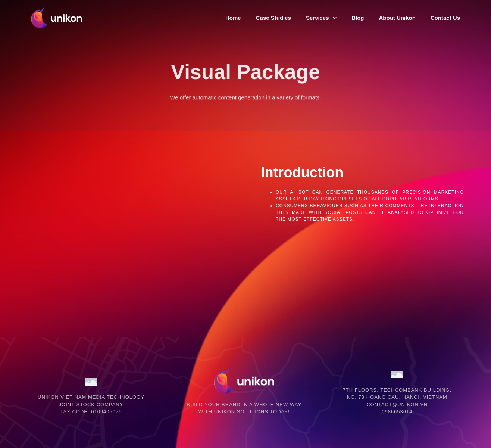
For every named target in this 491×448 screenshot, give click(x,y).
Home (233, 18)
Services (321, 18)
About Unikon (397, 18)
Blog (358, 18)
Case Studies (273, 18)
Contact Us (445, 18)
